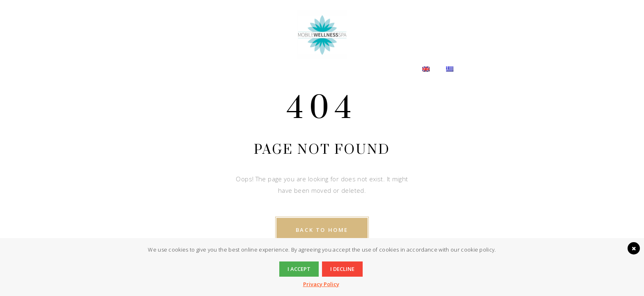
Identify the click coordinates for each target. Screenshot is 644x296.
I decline (342, 269)
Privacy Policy (321, 284)
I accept (299, 269)
